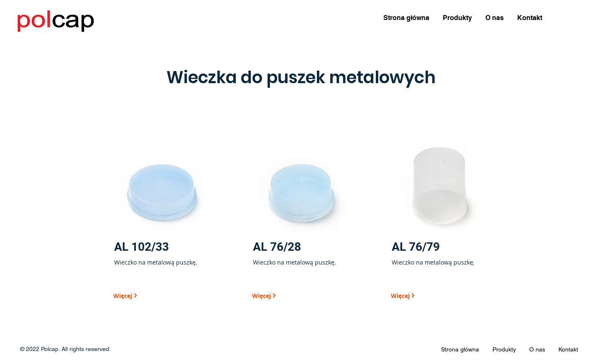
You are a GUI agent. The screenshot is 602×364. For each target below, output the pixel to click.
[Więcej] (143, 295)
